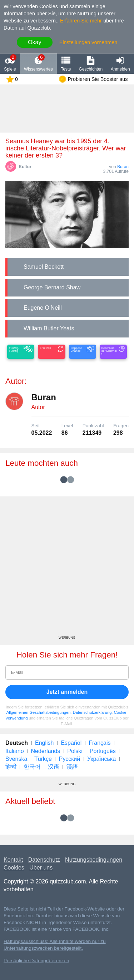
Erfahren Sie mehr (81, 21)
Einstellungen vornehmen (88, 42)
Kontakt (13, 860)
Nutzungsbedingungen (94, 860)
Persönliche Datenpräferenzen (36, 961)
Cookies (14, 868)
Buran (123, 167)
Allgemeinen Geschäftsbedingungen (39, 712)
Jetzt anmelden (67, 692)
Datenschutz (44, 860)
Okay (34, 42)
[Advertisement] (67, 569)
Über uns (41, 868)
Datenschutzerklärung (92, 712)
